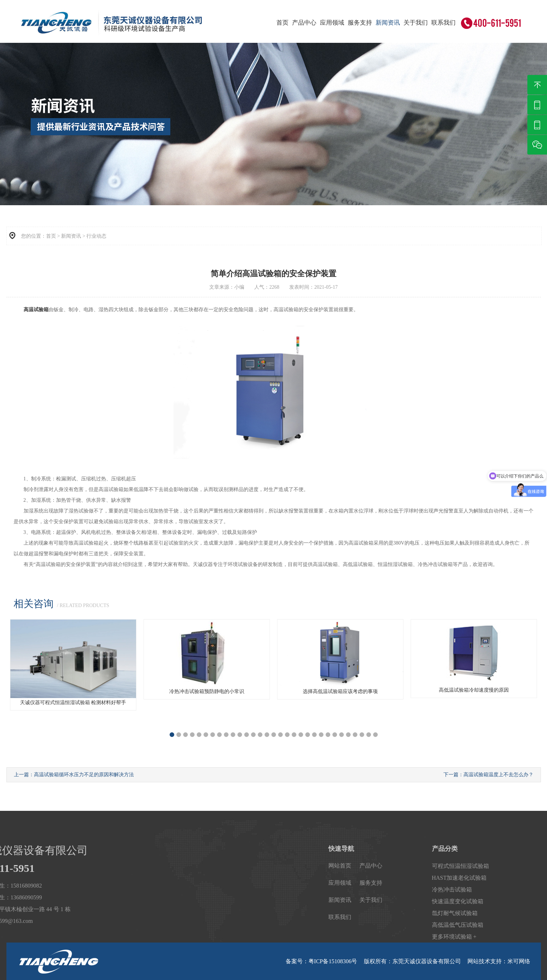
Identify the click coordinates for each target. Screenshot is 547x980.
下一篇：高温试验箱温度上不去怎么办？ (488, 775)
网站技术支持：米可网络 (499, 961)
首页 (282, 23)
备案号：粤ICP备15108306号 (322, 961)
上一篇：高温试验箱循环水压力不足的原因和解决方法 (74, 775)
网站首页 (426, 866)
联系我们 (443, 23)
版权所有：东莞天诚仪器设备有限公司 (412, 961)
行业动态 (96, 236)
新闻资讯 (388, 23)
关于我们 (416, 23)
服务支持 (360, 23)
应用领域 (332, 23)
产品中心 (304, 23)
